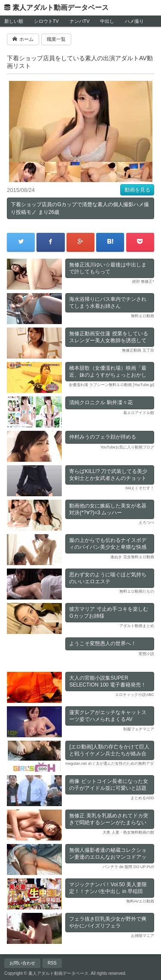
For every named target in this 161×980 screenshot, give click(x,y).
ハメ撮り (134, 21)
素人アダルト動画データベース (61, 8)
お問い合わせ (22, 963)
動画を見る (137, 190)
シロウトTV (46, 21)
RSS (52, 963)
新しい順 (14, 21)
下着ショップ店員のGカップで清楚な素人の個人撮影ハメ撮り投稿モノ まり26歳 (80, 208)
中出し (107, 21)
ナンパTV (80, 21)
